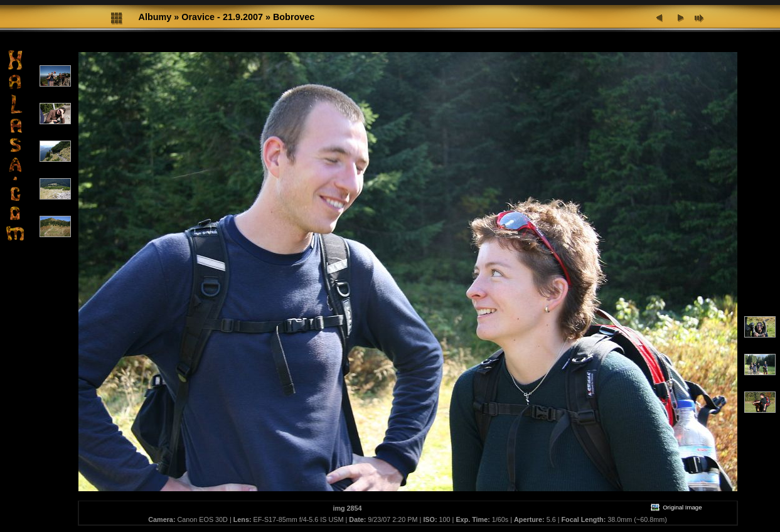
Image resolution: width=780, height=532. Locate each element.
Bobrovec (294, 17)
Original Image (676, 507)
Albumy (155, 17)
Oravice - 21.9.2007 (222, 17)
